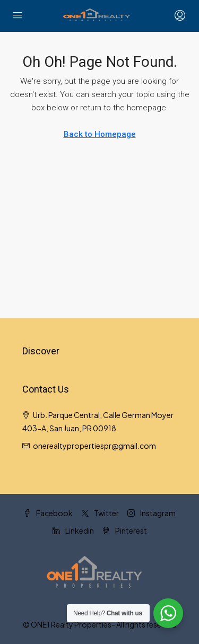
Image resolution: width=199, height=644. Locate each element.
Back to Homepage (100, 134)
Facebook (48, 513)
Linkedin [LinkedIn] (73, 530)
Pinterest (125, 530)
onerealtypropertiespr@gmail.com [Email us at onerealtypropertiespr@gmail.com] (94, 446)
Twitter (100, 513)
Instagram (152, 513)
